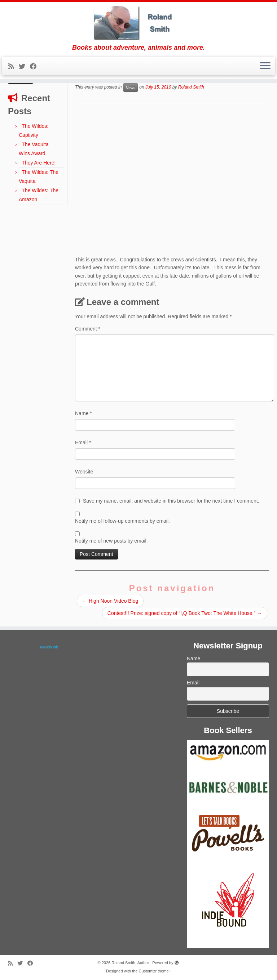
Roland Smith (191, 87)
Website (84, 472)
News (131, 87)
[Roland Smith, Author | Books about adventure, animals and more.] (138, 23)
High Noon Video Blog (110, 601)
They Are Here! (39, 163)
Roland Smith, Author (130, 963)
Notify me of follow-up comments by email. (122, 521)
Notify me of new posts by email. (111, 541)
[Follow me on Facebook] (36, 67)
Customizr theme (154, 971)
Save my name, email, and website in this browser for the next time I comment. (171, 501)
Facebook (49, 647)
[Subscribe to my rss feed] (14, 67)
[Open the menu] (265, 66)
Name (83, 413)
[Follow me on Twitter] (24, 67)
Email (83, 442)
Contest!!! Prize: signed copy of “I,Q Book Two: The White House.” (185, 613)
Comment (88, 329)
